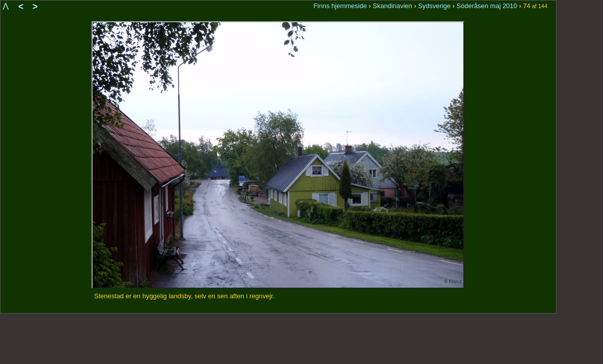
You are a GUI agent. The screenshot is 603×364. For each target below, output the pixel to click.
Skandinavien (393, 6)
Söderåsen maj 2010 (487, 6)
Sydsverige (434, 6)
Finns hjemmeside (340, 6)
